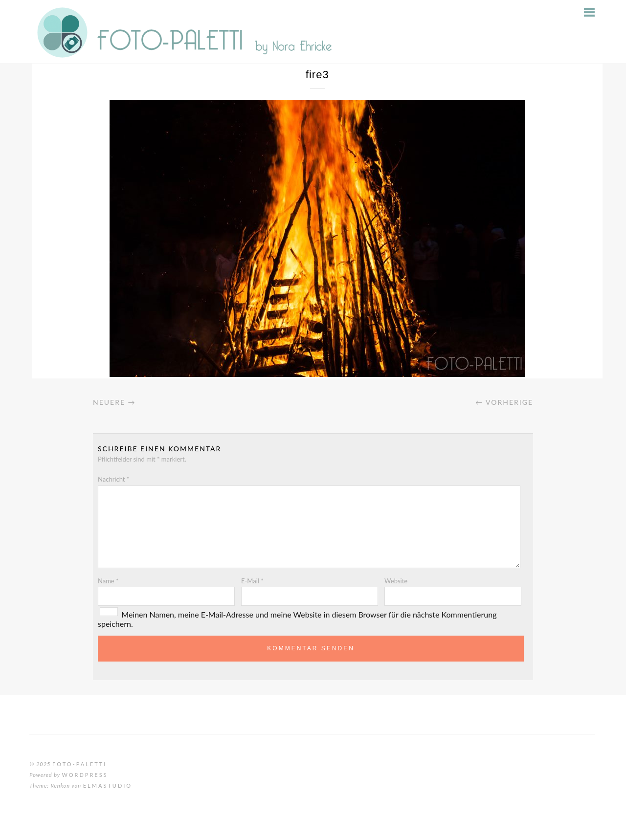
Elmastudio (108, 785)
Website (396, 581)
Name (108, 581)
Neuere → (114, 402)
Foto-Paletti (79, 764)
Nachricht (113, 479)
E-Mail (252, 581)
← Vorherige (504, 402)
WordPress (85, 775)
